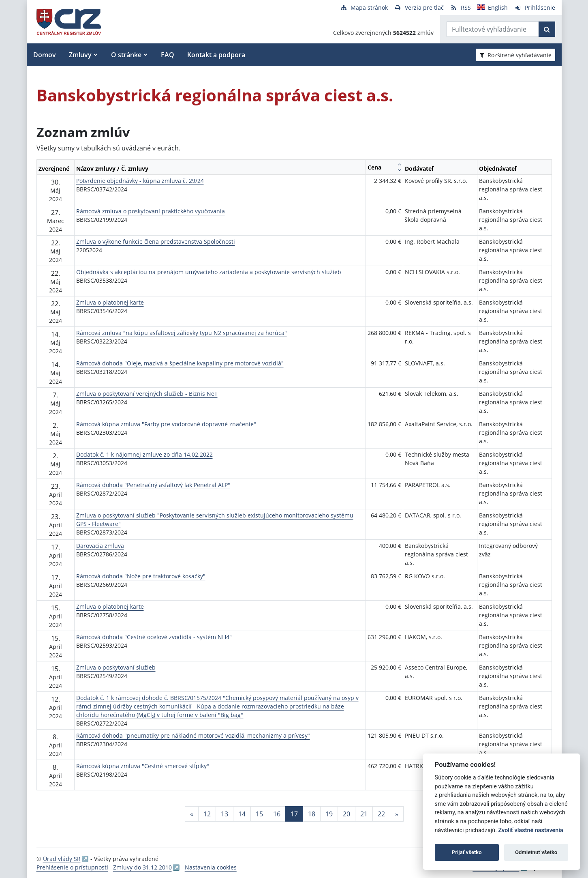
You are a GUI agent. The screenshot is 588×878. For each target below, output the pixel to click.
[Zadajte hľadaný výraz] (493, 29)
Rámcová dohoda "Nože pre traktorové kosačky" (141, 576)
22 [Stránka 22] (381, 814)
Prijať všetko (467, 852)
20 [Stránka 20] (346, 814)
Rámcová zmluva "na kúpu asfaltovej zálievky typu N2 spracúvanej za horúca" (182, 333)
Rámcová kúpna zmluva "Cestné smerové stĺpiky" (143, 766)
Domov (45, 55)
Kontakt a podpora (216, 55)
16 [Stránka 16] (277, 814)
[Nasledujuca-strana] (397, 814)
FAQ (168, 55)
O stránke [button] (126, 55)
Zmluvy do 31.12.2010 (142, 867)
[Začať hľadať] (547, 29)
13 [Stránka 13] (225, 814)
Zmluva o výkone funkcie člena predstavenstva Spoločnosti (156, 242)
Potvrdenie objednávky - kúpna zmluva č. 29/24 (140, 181)
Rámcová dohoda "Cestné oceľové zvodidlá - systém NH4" (154, 637)
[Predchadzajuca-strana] (192, 814)
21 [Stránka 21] (364, 814)
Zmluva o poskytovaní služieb (116, 667)
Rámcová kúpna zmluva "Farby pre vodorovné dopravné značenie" (166, 424)
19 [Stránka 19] (329, 814)
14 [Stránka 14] (242, 814)
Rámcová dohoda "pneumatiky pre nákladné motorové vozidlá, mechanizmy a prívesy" (193, 735)
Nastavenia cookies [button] (211, 867)
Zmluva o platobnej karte (110, 302)
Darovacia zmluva (100, 546)
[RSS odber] (461, 8)
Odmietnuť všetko (536, 852)
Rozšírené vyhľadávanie (516, 55)
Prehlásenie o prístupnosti (72, 867)
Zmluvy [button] (80, 55)
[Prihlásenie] (535, 8)
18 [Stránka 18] (312, 814)
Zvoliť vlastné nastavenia (531, 830)
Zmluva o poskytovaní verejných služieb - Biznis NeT (147, 394)
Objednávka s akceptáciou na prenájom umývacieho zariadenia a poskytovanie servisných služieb (209, 272)
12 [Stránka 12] (207, 814)
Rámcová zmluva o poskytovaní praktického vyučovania (151, 211)
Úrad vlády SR (62, 859)
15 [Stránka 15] (259, 814)
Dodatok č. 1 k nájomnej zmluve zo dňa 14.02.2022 (144, 454)
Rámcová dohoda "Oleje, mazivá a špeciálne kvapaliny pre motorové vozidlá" (180, 363)
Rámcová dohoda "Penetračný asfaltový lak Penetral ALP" (153, 485)
